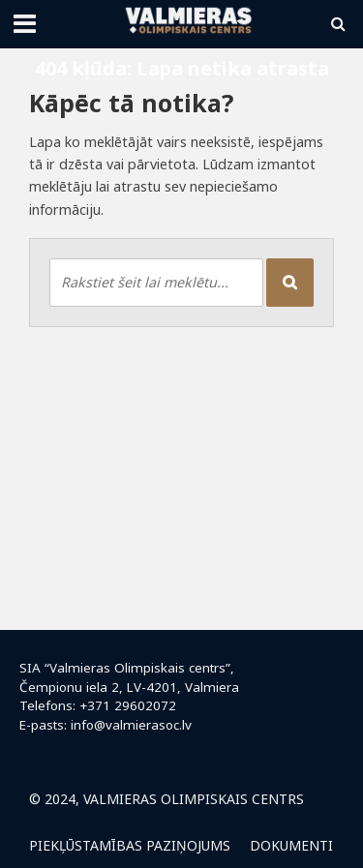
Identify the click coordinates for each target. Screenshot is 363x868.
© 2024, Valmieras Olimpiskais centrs (166, 799)
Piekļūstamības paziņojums (130, 845)
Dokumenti (291, 845)
